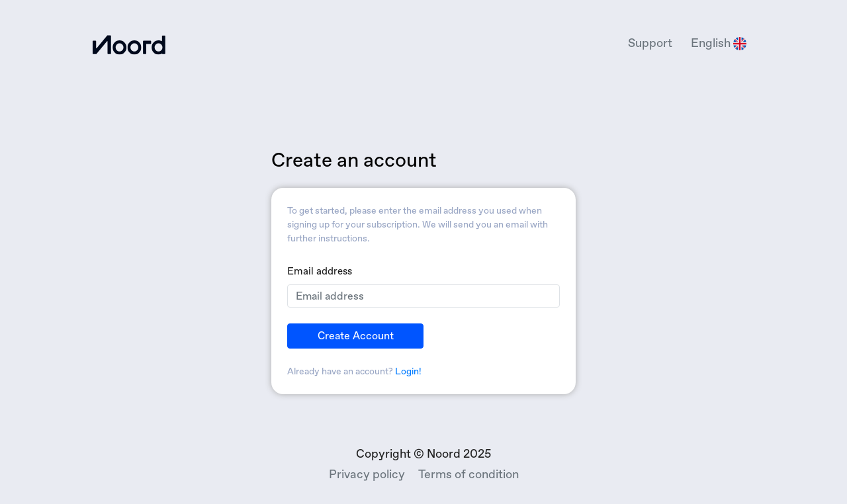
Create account (356, 336)
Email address (320, 271)
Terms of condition (468, 474)
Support (650, 43)
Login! (408, 371)
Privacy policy (367, 474)
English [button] (719, 43)
